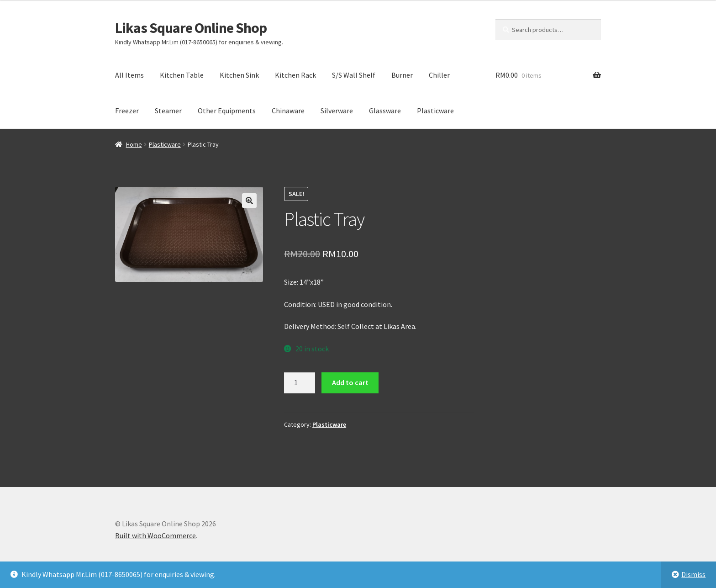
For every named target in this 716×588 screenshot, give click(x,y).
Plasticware (435, 111)
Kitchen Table (182, 75)
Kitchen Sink (239, 75)
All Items (129, 75)
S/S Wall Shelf (354, 75)
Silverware (337, 111)
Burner (402, 75)
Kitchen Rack (295, 75)
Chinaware (288, 111)
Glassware (385, 111)
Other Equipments (227, 111)
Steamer (168, 111)
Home (134, 144)
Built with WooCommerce (155, 535)
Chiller (439, 75)
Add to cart (350, 382)
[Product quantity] (300, 383)
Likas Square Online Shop (191, 28)
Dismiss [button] (693, 574)
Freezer (127, 111)
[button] (249, 201)
